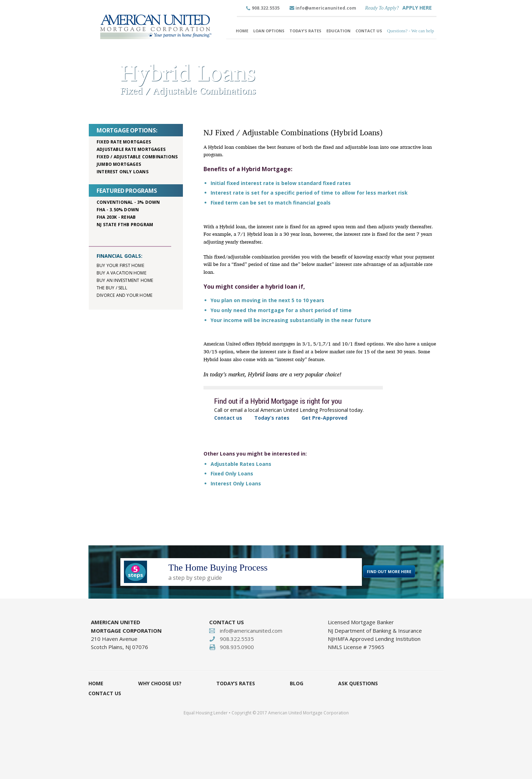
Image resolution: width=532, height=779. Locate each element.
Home (242, 31)
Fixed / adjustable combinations (137, 157)
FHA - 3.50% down (118, 210)
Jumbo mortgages (119, 164)
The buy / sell (112, 288)
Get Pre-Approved (324, 418)
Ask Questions (358, 683)
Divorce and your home (124, 295)
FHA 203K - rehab (116, 217)
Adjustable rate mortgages (131, 149)
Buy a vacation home (121, 273)
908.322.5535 (266, 8)
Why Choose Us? (160, 683)
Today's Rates (305, 31)
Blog (297, 683)
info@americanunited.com (326, 8)
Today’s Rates (236, 683)
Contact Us (369, 31)
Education (338, 31)
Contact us (228, 418)
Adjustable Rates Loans (241, 464)
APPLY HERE (417, 8)
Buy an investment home (125, 280)
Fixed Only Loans (232, 473)
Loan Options (269, 31)
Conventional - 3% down (128, 202)
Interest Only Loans (236, 483)
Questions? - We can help (411, 31)
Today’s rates (272, 418)
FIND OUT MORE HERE (389, 571)
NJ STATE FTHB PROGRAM (125, 225)
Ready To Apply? (382, 8)
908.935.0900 (237, 647)
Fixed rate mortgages (124, 142)
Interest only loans (123, 172)
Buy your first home (120, 265)
